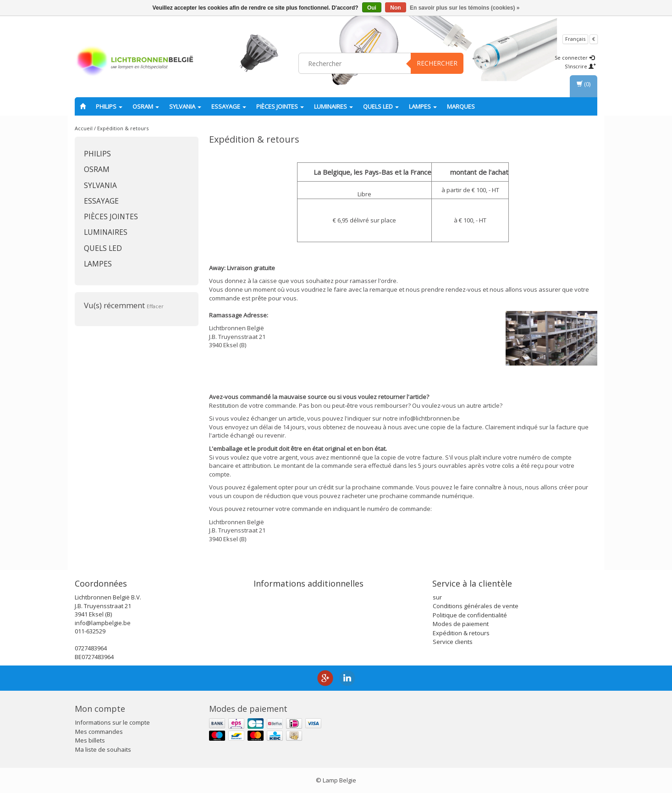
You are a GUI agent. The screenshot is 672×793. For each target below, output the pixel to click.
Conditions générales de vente (476, 606)
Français (575, 39)
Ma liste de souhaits (103, 749)
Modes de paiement (461, 624)
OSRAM (146, 106)
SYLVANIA (185, 106)
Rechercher (437, 63)
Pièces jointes (280, 106)
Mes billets (90, 740)
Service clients (453, 642)
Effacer (155, 306)
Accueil (84, 128)
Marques (461, 106)
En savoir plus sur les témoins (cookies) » (465, 8)
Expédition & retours (123, 128)
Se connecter (575, 58)
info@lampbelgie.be (103, 623)
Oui (372, 8)
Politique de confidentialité (470, 615)
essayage (229, 106)
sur (437, 597)
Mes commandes (99, 732)
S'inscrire (580, 66)
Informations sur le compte (113, 722)
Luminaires (333, 106)
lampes (423, 106)
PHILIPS (109, 106)
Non (395, 8)
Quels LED (381, 106)
